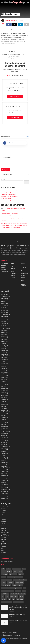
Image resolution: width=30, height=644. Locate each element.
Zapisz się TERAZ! (15, 97)
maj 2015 (4, 455)
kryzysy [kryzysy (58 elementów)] (4, 583)
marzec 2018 (4, 405)
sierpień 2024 (5, 318)
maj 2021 (4, 343)
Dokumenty (4, 632)
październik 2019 (5, 374)
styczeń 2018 (5, 408)
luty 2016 (3, 439)
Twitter (12, 281)
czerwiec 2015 (5, 453)
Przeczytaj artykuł (15, 118)
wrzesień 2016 (5, 434)
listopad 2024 (5, 313)
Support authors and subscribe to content (14, 54)
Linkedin (13, 275)
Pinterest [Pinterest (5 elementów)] (23, 594)
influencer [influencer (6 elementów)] (19, 577)
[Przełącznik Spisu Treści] (23, 52)
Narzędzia (4, 268)
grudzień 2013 (5, 486)
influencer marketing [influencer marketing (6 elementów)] (7, 580)
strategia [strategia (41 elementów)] (4, 602)
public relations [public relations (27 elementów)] (14, 596)
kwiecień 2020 (5, 363)
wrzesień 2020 (5, 358)
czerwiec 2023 (5, 336)
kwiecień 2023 (5, 338)
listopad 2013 (5, 488)
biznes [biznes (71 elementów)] (24, 569)
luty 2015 (3, 461)
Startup (22, 281)
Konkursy (4, 265)
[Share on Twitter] (15, 24)
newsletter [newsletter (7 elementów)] (18, 591)
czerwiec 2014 (5, 475)
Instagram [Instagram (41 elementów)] (24, 580)
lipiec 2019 (4, 379)
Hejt (22, 271)
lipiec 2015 (4, 452)
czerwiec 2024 (5, 320)
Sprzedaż (23, 277)
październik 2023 (5, 329)
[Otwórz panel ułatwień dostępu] (3, 641)
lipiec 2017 (4, 416)
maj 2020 (4, 361)
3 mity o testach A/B (6, 198)
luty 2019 (3, 387)
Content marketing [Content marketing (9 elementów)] (18, 571)
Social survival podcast (6, 636)
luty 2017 (3, 425)
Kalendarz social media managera (10, 196)
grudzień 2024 (5, 311)
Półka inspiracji (5, 271)
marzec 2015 (4, 459)
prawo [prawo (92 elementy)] (7, 596)
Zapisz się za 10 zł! (15, 56)
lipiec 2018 (4, 397)
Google (13, 271)
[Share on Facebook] (9, 24)
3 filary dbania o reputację (8, 200)
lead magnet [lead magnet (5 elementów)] (11, 583)
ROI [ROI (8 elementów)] (9, 599)
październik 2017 (5, 412)
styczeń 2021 (5, 351)
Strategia (23, 263)
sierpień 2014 (5, 472)
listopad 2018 (5, 392)
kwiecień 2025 (5, 304)
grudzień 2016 (5, 428)
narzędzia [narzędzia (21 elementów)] (11, 591)
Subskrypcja (17, 636)
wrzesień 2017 (5, 414)
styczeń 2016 (5, 441)
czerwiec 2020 (5, 360)
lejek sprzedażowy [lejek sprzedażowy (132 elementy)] (6, 585)
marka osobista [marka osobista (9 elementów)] (6, 588)
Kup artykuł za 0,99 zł (15, 58)
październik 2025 (5, 296)
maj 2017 (4, 419)
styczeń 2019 (5, 388)
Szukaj (3, 179)
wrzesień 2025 (5, 298)
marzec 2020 (4, 365)
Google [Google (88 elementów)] (4, 577)
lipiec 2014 (4, 473)
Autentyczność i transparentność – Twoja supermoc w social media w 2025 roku (18, 608)
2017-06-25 (20, 20)
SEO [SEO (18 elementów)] (14, 599)
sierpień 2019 (5, 378)
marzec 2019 (4, 385)
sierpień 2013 (5, 493)
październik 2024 (5, 314)
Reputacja (23, 275)
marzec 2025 (4, 305)
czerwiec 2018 (5, 399)
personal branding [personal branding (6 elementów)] (15, 594)
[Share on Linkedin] (20, 24)
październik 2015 (5, 446)
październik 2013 (5, 490)
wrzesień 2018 (5, 394)
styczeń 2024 (5, 327)
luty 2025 (3, 307)
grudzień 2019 (5, 370)
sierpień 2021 (5, 341)
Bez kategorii (5, 263)
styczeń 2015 (5, 463)
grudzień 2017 (5, 410)
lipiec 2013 (4, 495)
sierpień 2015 (5, 450)
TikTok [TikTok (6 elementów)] (10, 602)
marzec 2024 (4, 323)
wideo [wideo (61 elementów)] (15, 602)
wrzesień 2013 (5, 491)
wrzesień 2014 (5, 470)
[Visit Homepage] (15, 2)
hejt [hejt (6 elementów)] (14, 577)
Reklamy (13, 269)
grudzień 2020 (5, 352)
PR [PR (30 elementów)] (3, 596)
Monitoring (4, 269)
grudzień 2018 (5, 390)
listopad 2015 (5, 444)
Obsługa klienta (24, 273)
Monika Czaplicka (10, 20)
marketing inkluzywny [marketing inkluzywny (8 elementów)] (16, 588)
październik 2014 (5, 468)
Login (9, 75)
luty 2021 (3, 349)
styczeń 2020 (5, 369)
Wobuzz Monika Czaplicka (8, 245)
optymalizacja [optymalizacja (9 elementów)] (5, 594)
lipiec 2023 (4, 334)
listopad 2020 (5, 354)
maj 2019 (4, 381)
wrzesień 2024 (5, 316)
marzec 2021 (4, 347)
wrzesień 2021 (5, 340)
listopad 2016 (5, 430)
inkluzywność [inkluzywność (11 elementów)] (17, 580)
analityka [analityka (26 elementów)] (8, 569)
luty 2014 (3, 482)
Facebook (13, 265)
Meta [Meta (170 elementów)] (24, 588)
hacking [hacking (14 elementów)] (9, 577)
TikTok (12, 279)
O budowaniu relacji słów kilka (9, 195)
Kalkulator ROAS (17, 634)
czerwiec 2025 (5, 300)
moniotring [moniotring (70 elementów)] (4, 591)
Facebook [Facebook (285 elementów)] (21, 574)
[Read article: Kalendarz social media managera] (4, 622)
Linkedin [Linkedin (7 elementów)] (20, 585)
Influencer (23, 265)
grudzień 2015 (5, 443)
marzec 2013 (4, 499)
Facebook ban (15, 213)
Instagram (13, 273)
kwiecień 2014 (5, 479)
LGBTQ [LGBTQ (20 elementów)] (14, 585)
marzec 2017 (4, 423)
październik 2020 (5, 356)
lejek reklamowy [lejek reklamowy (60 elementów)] (19, 583)
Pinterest (13, 277)
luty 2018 (3, 407)
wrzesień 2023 (5, 331)
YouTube (13, 283)
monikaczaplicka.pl (23, 245)
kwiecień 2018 (5, 403)
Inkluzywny (23, 267)
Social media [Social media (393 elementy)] (20, 599)
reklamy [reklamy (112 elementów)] (22, 596)
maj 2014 (4, 477)
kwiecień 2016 (5, 435)
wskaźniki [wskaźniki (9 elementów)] (20, 602)
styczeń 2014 (5, 484)
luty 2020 (3, 367)
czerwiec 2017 (5, 417)
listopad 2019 (5, 372)
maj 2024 (4, 322)
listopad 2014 (5, 466)
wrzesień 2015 (5, 448)
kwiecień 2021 (5, 345)
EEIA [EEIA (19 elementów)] (11, 574)
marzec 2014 (4, 481)
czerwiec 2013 (5, 497)
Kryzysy (22, 269)
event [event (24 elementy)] (15, 574)
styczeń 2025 (5, 309)
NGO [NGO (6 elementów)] (24, 591)
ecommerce (23, 279)
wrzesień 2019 (5, 376)
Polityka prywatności (6, 634)
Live (12, 267)
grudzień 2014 (5, 464)
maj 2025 (4, 302)
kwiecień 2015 (5, 457)
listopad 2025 (5, 295)
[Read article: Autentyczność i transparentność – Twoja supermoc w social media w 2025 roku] (4, 608)
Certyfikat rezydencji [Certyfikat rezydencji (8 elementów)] (7, 571)
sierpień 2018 (5, 396)
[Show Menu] (2, 2)
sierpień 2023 (5, 332)
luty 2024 (3, 325)
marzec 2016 (4, 437)
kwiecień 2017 (5, 421)
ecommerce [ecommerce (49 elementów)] (5, 574)
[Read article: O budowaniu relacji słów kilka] (4, 616)
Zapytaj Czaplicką (23, 285)
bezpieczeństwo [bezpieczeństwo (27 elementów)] (16, 569)
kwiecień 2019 (5, 383)
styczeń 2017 (5, 426)
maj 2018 (4, 401)
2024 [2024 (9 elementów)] (3, 569)
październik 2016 (5, 432)
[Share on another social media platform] (26, 24)
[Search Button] (28, 2)
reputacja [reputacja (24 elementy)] (4, 599)
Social (13, 263)
